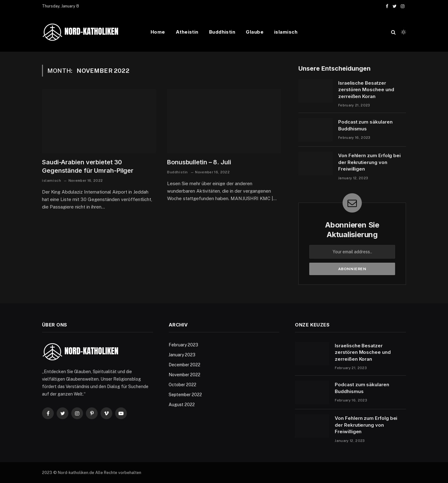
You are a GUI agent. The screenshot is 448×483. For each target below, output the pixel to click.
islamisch (286, 32)
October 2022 (182, 385)
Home (158, 32)
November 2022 (184, 375)
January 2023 (182, 355)
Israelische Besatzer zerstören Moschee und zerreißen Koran (366, 90)
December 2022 (184, 365)
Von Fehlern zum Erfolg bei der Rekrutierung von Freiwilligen (369, 162)
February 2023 (183, 345)
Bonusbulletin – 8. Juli (199, 162)
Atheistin (187, 32)
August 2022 (182, 405)
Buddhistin (222, 32)
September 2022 (185, 395)
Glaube (255, 32)
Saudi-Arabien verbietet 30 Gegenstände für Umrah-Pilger (88, 166)
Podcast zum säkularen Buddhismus (365, 125)
